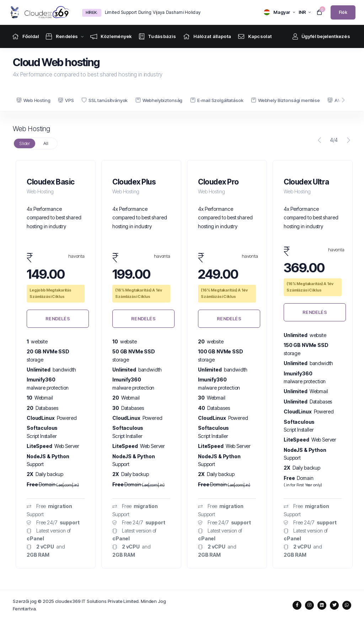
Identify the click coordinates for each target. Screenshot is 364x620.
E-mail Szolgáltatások (217, 100)
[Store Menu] (62, 36)
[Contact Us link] (255, 36)
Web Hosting (33, 100)
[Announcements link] (111, 36)
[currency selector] (304, 12)
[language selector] (279, 12)
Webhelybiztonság (159, 100)
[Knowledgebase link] (157, 36)
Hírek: (92, 12)
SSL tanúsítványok (105, 100)
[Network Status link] (207, 36)
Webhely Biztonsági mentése (286, 100)
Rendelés (58, 319)
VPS (66, 100)
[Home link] (25, 36)
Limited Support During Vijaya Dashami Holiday (153, 12)
